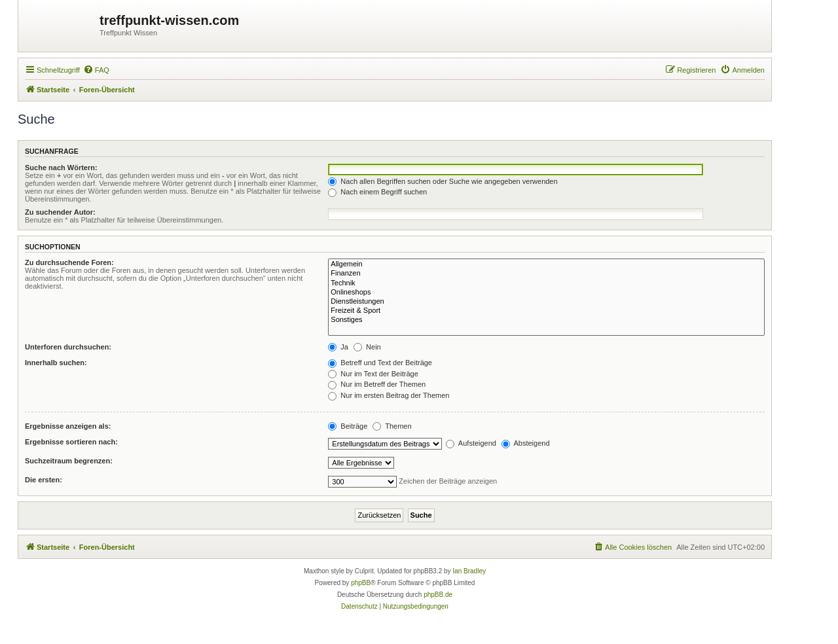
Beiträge (348, 426)
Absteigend (526, 443)
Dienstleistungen (546, 302)
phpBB (361, 583)
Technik (546, 283)
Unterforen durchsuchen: (68, 347)
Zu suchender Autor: (60, 212)
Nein (367, 347)
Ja (338, 347)
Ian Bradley (469, 571)
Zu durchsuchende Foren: (69, 262)
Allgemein (546, 264)
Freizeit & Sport (546, 311)
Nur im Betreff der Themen (377, 384)
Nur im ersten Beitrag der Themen (389, 395)
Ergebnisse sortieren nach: (71, 442)
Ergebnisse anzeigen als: (68, 426)
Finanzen (546, 274)
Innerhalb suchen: (56, 363)
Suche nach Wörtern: (61, 168)
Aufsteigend (471, 443)
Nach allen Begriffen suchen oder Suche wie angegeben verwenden (443, 181)
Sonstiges (546, 320)
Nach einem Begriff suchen (377, 192)
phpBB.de (438, 595)
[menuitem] (96, 70)
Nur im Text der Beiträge (373, 374)
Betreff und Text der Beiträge (380, 363)
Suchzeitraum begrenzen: (69, 461)
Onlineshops (546, 293)
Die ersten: (44, 480)
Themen (392, 426)
